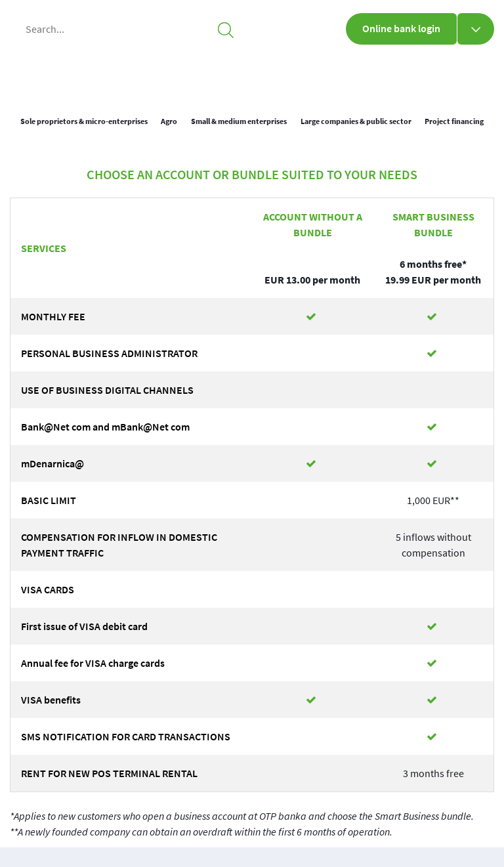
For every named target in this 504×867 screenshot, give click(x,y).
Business (273, 72)
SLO (485, 77)
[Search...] (127, 29)
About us (353, 72)
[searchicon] (226, 29)
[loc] (456, 76)
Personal (193, 72)
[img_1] (74, 73)
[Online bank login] (476, 29)
